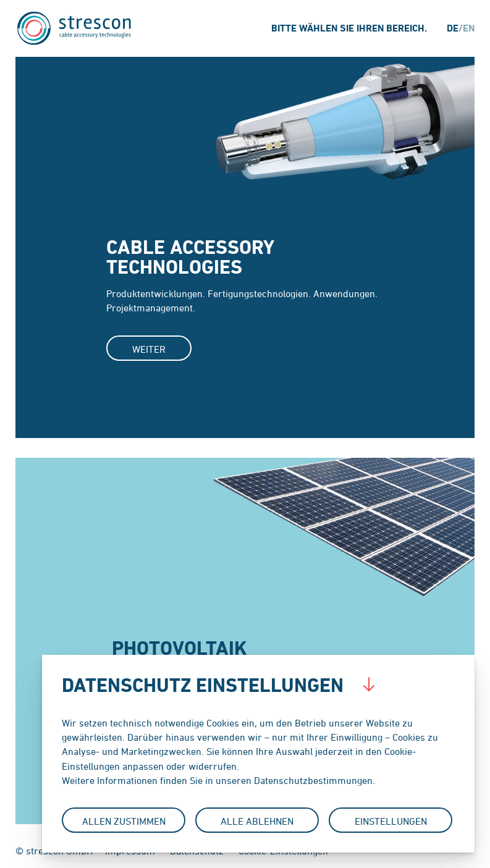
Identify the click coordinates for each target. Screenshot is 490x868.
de (453, 28)
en (469, 28)
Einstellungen (391, 821)
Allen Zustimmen (124, 821)
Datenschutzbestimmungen (313, 780)
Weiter (149, 349)
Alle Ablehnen (257, 821)
